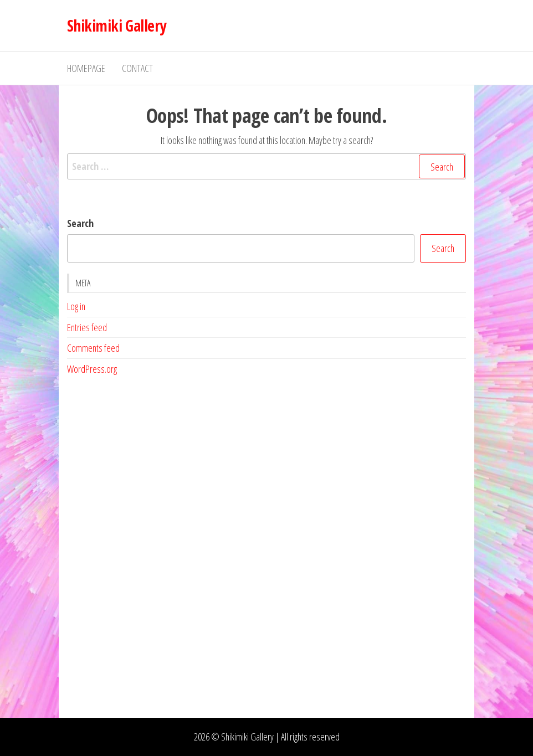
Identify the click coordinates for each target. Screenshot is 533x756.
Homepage (86, 68)
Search (80, 223)
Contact (137, 68)
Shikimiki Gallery (116, 25)
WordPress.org (92, 369)
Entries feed (87, 327)
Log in (76, 306)
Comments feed (93, 348)
